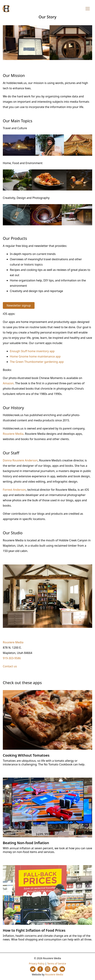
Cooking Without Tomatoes (26, 755)
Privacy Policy (37, 964)
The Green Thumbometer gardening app (37, 362)
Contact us (10, 666)
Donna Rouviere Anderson (20, 460)
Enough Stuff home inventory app (32, 351)
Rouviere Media (13, 434)
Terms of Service (57, 964)
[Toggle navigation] (88, 9)
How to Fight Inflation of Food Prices (34, 930)
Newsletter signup (19, 305)
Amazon (8, 383)
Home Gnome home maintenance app (35, 356)
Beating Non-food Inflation (26, 843)
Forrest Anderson (14, 490)
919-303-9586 (12, 658)
